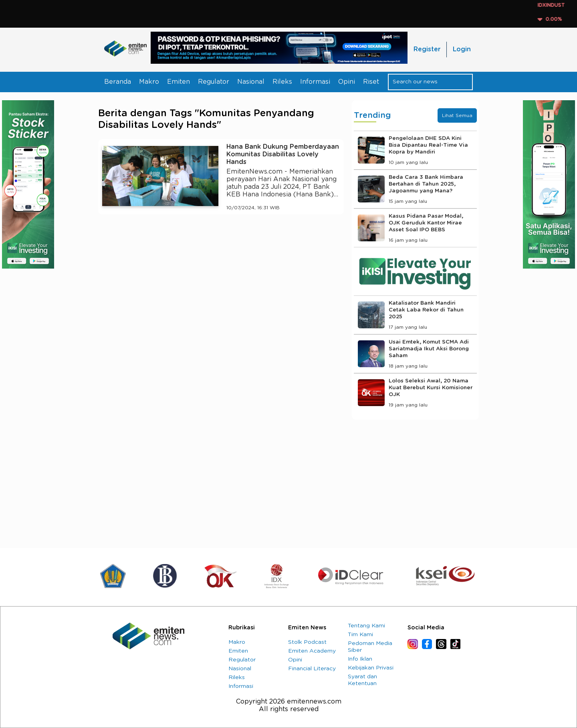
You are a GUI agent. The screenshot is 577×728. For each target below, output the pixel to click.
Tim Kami (360, 635)
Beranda (118, 82)
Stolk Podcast (307, 642)
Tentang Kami (366, 626)
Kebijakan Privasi (371, 668)
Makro (149, 82)
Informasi (315, 82)
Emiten (179, 82)
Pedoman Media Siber (370, 647)
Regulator (214, 82)
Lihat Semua (457, 115)
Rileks (282, 82)
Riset (371, 82)
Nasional (251, 82)
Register (427, 49)
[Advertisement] (221, 295)
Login (462, 49)
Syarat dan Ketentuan (362, 680)
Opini (347, 82)
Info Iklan (360, 659)
